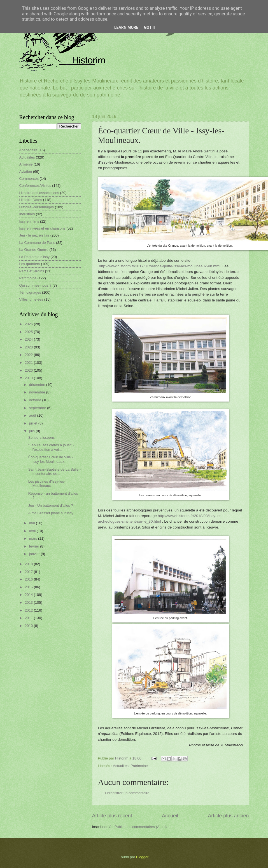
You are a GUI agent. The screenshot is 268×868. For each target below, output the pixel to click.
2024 (29, 339)
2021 (29, 363)
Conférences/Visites (35, 186)
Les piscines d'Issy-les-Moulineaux (47, 483)
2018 (29, 564)
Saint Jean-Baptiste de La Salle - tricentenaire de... (55, 471)
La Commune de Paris (37, 243)
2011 (29, 618)
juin (32, 431)
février (35, 546)
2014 (29, 595)
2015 (29, 587)
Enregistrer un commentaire (127, 793)
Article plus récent (112, 816)
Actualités (121, 766)
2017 (29, 572)
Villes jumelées (31, 299)
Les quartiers (30, 264)
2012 (29, 610)
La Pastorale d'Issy (34, 257)
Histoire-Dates (31, 200)
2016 (29, 579)
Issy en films (29, 221)
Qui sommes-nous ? (35, 285)
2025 (29, 332)
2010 (29, 626)
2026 (29, 324)
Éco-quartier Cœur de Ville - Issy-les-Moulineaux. (51, 459)
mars (34, 538)
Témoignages (30, 292)
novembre (38, 392)
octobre (36, 400)
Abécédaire (28, 150)
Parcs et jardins (32, 271)
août (33, 415)
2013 (29, 602)
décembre (38, 385)
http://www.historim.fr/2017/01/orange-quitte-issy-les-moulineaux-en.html (159, 266)
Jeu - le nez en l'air (34, 235)
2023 (29, 347)
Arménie (26, 164)
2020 (29, 370)
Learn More (126, 27)
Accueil (170, 816)
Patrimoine (139, 766)
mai (32, 523)
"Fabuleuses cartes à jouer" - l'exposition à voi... (51, 447)
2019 (29, 378)
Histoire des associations (39, 193)
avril (33, 531)
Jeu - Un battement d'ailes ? (51, 505)
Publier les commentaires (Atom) (141, 827)
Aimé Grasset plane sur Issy (51, 513)
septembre (38, 408)
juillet (34, 423)
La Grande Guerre (34, 250)
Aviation (26, 172)
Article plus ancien (228, 816)
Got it (150, 27)
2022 (29, 355)
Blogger (142, 857)
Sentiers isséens (41, 437)
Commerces (29, 179)
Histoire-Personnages (37, 207)
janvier (35, 554)
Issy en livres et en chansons (42, 228)
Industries (27, 214)
